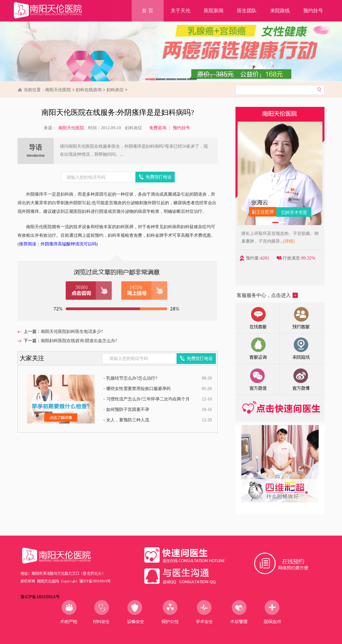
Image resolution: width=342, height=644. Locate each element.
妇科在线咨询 (89, 90)
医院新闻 (214, 11)
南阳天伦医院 (58, 90)
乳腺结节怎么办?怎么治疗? (132, 378)
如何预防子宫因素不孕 (128, 410)
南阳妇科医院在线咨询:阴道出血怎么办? (79, 341)
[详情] (290, 241)
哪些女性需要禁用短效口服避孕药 (138, 389)
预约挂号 (313, 11)
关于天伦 (181, 11)
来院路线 (280, 11)
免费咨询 (158, 128)
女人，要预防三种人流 (128, 420)
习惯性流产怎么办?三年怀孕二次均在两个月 (148, 399)
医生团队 (247, 11)
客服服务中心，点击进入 (267, 295)
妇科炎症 (115, 90)
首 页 (147, 11)
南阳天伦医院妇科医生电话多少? (72, 332)
